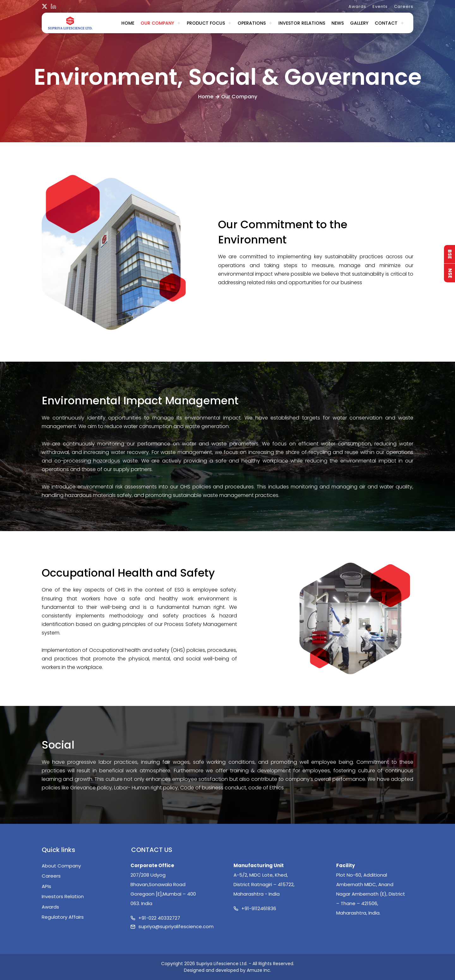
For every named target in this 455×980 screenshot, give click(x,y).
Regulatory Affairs (63, 917)
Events (380, 6)
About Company (61, 866)
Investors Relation (63, 896)
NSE (450, 273)
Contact (386, 23)
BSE (450, 254)
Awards (357, 6)
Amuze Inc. (259, 970)
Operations (252, 23)
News (338, 23)
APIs (46, 886)
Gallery (359, 23)
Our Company (157, 23)
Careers (404, 6)
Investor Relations (302, 23)
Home (128, 23)
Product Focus (206, 23)
